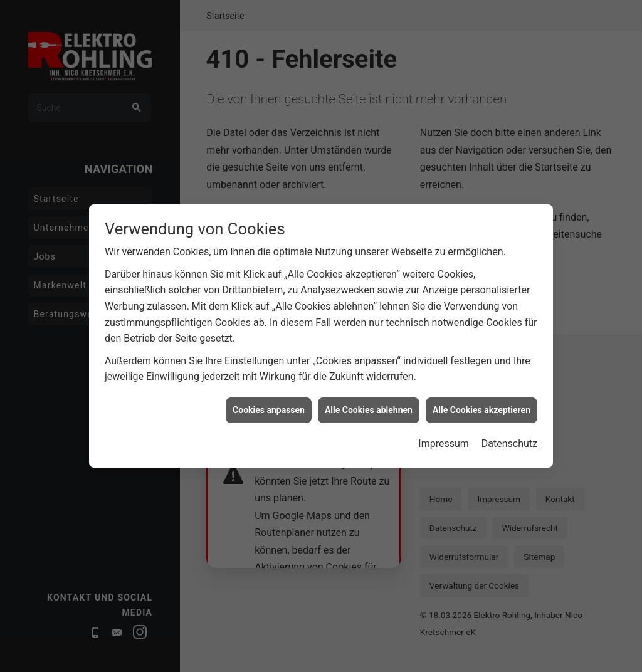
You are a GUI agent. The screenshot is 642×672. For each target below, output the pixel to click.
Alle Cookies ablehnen (369, 401)
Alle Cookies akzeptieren (481, 401)
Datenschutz (509, 435)
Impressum (444, 435)
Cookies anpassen (269, 401)
